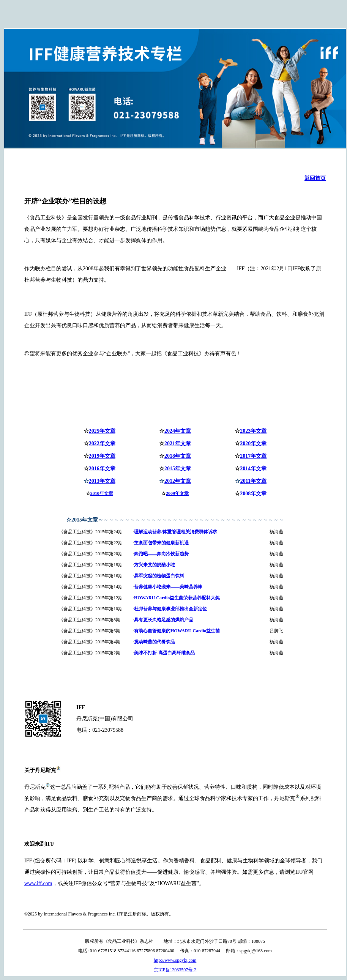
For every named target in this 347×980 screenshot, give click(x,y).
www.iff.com (38, 883)
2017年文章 (253, 456)
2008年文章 (253, 494)
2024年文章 (178, 431)
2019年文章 (102, 456)
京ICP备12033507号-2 (175, 970)
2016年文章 (102, 469)
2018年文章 (178, 456)
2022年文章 (102, 444)
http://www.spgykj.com (175, 960)
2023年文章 (253, 431)
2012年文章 (178, 481)
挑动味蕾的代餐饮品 (155, 642)
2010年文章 (102, 493)
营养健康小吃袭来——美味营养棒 (168, 587)
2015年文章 (178, 469)
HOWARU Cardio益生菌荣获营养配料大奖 (177, 598)
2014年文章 (253, 469)
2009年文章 (177, 493)
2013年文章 (102, 481)
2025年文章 (102, 431)
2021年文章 (178, 444)
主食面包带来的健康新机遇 (161, 543)
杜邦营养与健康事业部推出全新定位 (170, 609)
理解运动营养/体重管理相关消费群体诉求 (176, 532)
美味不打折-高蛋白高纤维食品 (164, 653)
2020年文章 (253, 444)
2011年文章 (253, 481)
